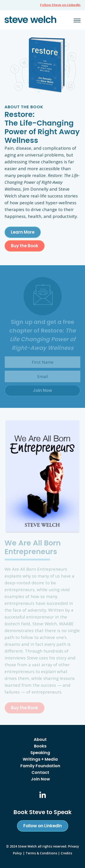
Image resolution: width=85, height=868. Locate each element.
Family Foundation (40, 766)
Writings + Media (40, 759)
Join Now (40, 779)
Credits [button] (66, 853)
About (40, 739)
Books (40, 746)
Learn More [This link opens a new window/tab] (23, 232)
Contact (40, 772)
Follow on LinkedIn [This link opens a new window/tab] (43, 826)
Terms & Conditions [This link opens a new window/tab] (41, 853)
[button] (77, 20)
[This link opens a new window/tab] (43, 795)
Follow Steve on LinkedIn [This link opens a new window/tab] (60, 5)
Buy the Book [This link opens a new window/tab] (25, 246)
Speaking (40, 753)
